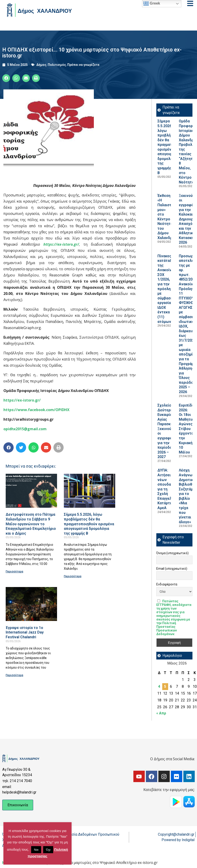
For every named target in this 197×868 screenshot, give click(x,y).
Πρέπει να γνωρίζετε (83, 65)
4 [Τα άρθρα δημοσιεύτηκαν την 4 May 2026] (159, 686)
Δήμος (41, 65)
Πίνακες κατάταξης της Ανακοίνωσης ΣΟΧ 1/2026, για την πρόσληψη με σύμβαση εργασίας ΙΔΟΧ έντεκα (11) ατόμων (169, 289)
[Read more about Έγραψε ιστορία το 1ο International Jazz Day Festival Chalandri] (31, 604)
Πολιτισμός (57, 65)
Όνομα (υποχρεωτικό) (172, 553)
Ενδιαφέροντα (167, 584)
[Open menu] (190, 3)
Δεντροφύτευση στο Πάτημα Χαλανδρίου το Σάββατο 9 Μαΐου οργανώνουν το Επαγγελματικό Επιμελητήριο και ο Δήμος (31, 524)
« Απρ (161, 713)
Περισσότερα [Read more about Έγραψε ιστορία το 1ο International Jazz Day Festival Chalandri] (14, 675)
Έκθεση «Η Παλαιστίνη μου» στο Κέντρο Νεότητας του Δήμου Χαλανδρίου (168, 217)
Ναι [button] (36, 850)
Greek (152, 4)
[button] (6, 78)
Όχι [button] (48, 850)
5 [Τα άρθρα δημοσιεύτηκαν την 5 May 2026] (165, 686)
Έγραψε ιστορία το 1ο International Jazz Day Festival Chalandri (25, 632)
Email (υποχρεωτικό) (172, 569)
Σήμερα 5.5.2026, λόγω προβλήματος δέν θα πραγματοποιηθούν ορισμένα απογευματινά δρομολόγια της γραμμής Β (89, 524)
